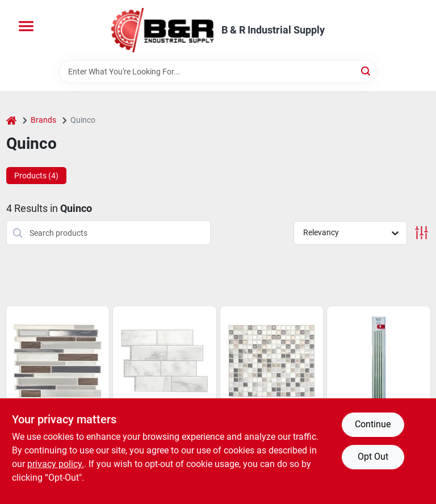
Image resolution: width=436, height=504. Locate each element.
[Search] (366, 71)
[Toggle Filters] (422, 233)
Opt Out (373, 457)
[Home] (11, 120)
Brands (43, 120)
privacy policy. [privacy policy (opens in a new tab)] (56, 464)
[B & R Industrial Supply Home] (162, 30)
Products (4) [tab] (36, 176)
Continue (373, 424)
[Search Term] (218, 72)
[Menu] (26, 26)
